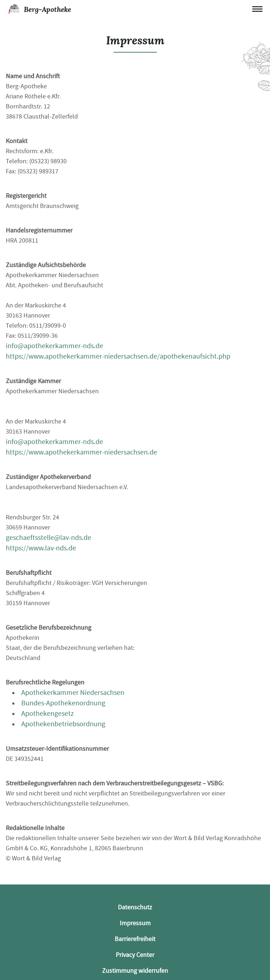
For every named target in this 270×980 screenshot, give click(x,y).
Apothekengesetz (48, 713)
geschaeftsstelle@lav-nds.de (48, 538)
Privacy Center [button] (135, 955)
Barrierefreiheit (135, 939)
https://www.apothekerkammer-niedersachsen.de (81, 452)
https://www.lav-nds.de (41, 548)
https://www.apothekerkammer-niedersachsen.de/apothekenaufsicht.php (118, 356)
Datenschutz (135, 907)
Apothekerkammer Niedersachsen (73, 693)
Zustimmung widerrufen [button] (135, 971)
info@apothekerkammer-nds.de (54, 346)
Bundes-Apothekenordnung (63, 703)
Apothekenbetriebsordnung (63, 724)
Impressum (135, 923)
